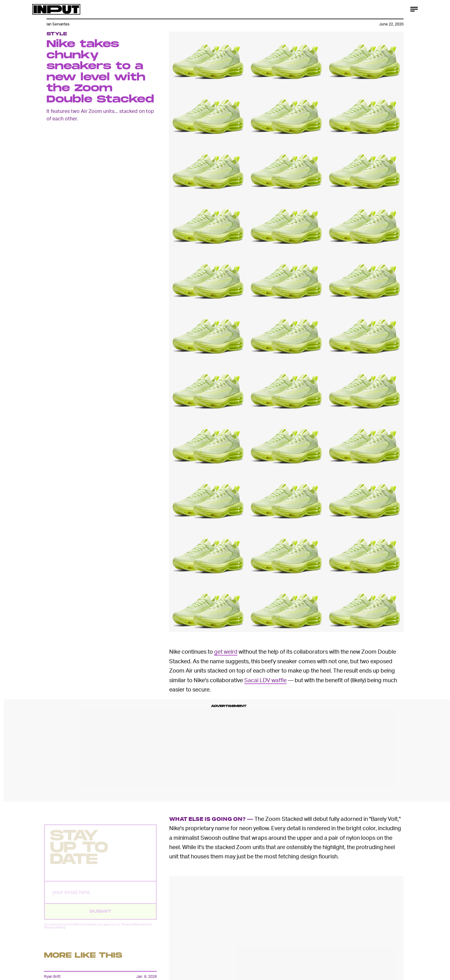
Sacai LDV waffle (265, 680)
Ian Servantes (58, 24)
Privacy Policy (55, 932)
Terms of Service (134, 929)
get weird (226, 651)
